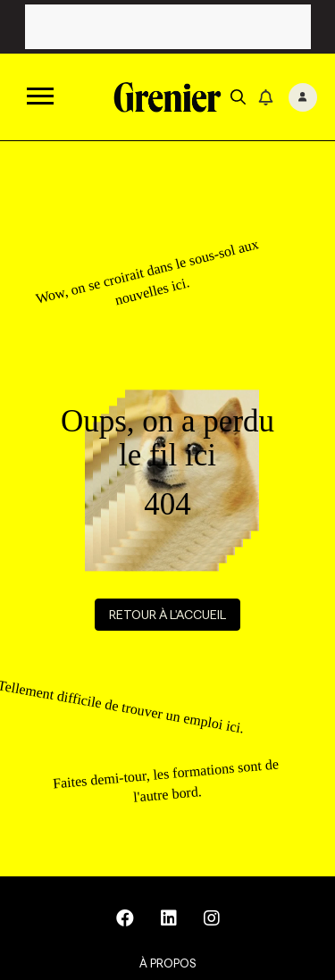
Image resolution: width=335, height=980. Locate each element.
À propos (167, 963)
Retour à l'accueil (167, 615)
